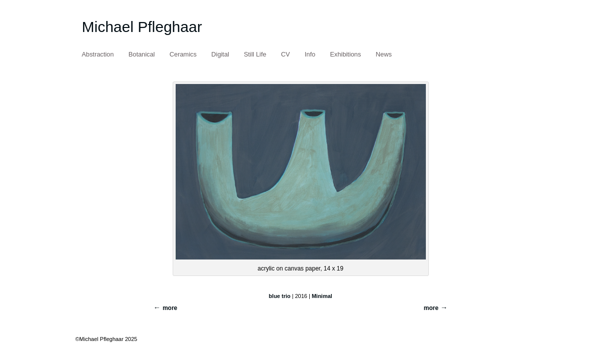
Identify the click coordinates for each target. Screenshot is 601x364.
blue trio (279, 296)
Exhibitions (346, 54)
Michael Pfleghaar (142, 27)
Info (310, 54)
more (431, 308)
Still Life (255, 54)
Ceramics (183, 54)
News (384, 54)
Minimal (322, 296)
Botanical (142, 54)
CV (286, 54)
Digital (220, 54)
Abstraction (98, 54)
